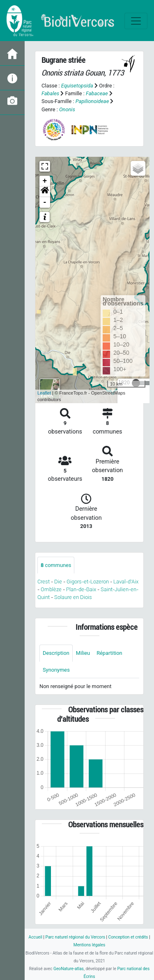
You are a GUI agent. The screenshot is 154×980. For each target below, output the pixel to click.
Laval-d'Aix (126, 582)
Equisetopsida (77, 86)
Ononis (67, 109)
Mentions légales (90, 945)
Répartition (109, 653)
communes (56, 565)
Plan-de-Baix (81, 589)
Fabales (50, 93)
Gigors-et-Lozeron (88, 582)
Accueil (36, 937)
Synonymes (56, 670)
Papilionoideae (92, 101)
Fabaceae (97, 93)
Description (56, 653)
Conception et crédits (128, 937)
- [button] (45, 202)
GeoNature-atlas (69, 969)
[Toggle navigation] (136, 21)
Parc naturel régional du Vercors (75, 937)
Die (58, 582)
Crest (44, 582)
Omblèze (51, 589)
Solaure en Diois (73, 597)
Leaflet (44, 393)
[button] (45, 192)
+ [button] (45, 181)
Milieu (83, 653)
